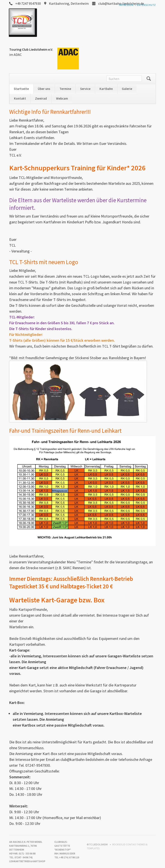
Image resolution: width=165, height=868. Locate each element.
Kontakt (20, 98)
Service (85, 89)
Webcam (62, 98)
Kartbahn (106, 89)
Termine (65, 89)
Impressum (126, 5)
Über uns (44, 89)
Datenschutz (146, 5)
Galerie (127, 89)
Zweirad (41, 98)
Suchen (149, 79)
